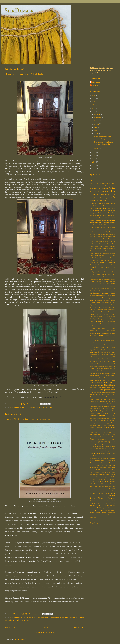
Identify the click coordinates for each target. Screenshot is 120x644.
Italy (103, 350)
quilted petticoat (110, 444)
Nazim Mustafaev (99, 406)
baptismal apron (105, 230)
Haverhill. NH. (94, 331)
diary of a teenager (104, 279)
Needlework (97, 409)
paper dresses (111, 423)
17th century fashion (109, 184)
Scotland (104, 458)
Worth (95, 517)
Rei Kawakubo (111, 449)
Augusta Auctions (106, 227)
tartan (109, 477)
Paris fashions (101, 425)
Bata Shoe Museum (108, 232)
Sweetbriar (93, 477)
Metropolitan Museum (108, 390)
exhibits (102, 298)
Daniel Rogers (106, 274)
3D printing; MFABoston (107, 215)
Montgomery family (101, 397)
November (98, 118)
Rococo (100, 451)
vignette (106, 501)
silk (114, 463)
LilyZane (97, 369)
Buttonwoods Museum (108, 246)
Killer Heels (99, 357)
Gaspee (96, 317)
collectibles (107, 258)
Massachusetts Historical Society (102, 384)
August (97, 124)
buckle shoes (94, 246)
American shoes (70, 617)
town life (112, 486)
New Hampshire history (102, 414)
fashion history (111, 300)
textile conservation (99, 479)
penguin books (100, 430)
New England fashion (104, 411)
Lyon (98, 373)
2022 (94, 98)
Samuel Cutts (94, 456)
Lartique (107, 364)
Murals (97, 402)
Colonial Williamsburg (98, 262)
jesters (113, 350)
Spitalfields (112, 470)
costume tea (101, 270)
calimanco (93, 249)
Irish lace (108, 347)
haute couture (111, 328)
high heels (102, 331)
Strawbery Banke (104, 475)
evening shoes (111, 295)
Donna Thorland (95, 281)
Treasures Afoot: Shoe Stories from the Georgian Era (28, 419)
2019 (94, 108)
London (112, 369)
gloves (91, 324)
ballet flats (98, 230)
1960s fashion (97, 206)
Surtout (113, 475)
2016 (94, 156)
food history (93, 312)
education (102, 286)
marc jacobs (99, 378)
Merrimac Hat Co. (95, 390)
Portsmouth (38, 407)
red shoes (112, 446)
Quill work (98, 444)
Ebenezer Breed (94, 286)
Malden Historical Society (102, 375)
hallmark (103, 324)
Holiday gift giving (109, 343)
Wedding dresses (103, 508)
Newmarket (93, 420)
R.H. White (93, 446)
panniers (97, 423)
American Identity (44, 617)
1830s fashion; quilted (96, 186)
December (98, 114)
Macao (102, 373)
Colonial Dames (110, 260)
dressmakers (93, 284)
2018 (94, 111)
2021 (94, 102)
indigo (91, 347)
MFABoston (93, 392)
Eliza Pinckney (104, 288)
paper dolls (103, 423)
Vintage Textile (100, 503)
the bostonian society (102, 482)
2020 (94, 105)
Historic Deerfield (97, 336)
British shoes (80, 617)
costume (107, 267)
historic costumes (110, 333)
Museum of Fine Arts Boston (99, 404)
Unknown (95, 85)
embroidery (105, 293)
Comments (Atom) (20, 639)
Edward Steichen (110, 286)
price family (93, 442)
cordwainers (94, 267)
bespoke (100, 234)
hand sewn (93, 326)
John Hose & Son (106, 352)
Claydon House (99, 258)
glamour (112, 321)
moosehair (112, 397)
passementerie (111, 425)
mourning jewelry (106, 399)
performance (107, 430)
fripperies (105, 314)
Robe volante (93, 451)
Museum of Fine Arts (107, 402)
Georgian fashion (104, 319)
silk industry (101, 468)
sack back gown (107, 451)
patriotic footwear (96, 428)
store (113, 472)
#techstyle (92, 184)
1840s (105, 186)
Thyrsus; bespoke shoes (101, 486)
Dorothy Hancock (109, 281)
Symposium (99, 477)
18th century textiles (102, 199)
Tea (91, 479)
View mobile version (45, 632)
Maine (92, 375)
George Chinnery (105, 317)
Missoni (104, 395)
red (108, 446)
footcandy (100, 312)
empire (95, 295)
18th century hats (105, 198)
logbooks (107, 369)
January (97, 148)
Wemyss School (110, 510)
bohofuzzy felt (110, 237)
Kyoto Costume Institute (105, 359)
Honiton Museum (110, 345)
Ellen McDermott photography (105, 291)
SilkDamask (19, 10)
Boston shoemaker (110, 241)
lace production (101, 361)
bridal (96, 244)
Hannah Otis (101, 326)
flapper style (100, 310)
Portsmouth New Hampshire (107, 439)
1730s (97, 184)
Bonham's (92, 239)
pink (113, 435)
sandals (109, 456)
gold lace (97, 324)
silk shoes (108, 468)
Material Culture (11, 620)
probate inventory (104, 442)
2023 (94, 95)
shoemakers (104, 463)
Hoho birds (99, 343)
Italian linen (98, 350)
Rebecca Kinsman (102, 446)
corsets (102, 267)
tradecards (93, 489)
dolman (113, 279)
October (97, 121)
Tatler (113, 477)
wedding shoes (99, 510)
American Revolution (57, 617)
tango (105, 477)
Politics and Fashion (23, 620)
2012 (94, 169)
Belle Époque (93, 234)
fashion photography (96, 302)
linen (102, 369)
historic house (29, 407)
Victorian (101, 496)
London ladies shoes (97, 371)
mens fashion (111, 387)
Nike (99, 420)
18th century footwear (31, 617)
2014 (94, 162)
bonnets (98, 239)
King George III (110, 357)
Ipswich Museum (99, 347)
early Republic (111, 284)
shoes (110, 463)
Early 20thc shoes (101, 284)
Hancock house (110, 324)
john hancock (94, 352)
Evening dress (102, 295)
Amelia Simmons (104, 218)
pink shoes (94, 437)
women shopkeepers (109, 513)
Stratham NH (94, 475)
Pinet (106, 435)
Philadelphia (97, 432)
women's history (106, 515)
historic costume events (97, 333)
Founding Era (106, 312)
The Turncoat (105, 484)
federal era (108, 305)
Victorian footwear (106, 498)
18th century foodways (99, 191)
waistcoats (112, 503)
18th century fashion (17, 617)
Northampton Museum (108, 420)
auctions (97, 227)
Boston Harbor (100, 241)
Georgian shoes (102, 321)
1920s (100, 204)
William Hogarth (95, 513)
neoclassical (106, 408)
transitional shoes (102, 489)
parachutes (93, 425)
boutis (91, 244)
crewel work (99, 272)
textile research (110, 479)
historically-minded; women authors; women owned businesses (102, 340)
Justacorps (93, 357)
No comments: (32, 404)
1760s (101, 184)
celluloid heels (100, 251)
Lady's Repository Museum (97, 364)
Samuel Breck (111, 453)
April (96, 134)
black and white (107, 234)
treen (96, 491)
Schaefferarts (97, 458)
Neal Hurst (107, 406)
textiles (92, 482)
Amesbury (112, 223)
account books (94, 218)
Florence (106, 310)
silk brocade (95, 465)
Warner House (47, 407)
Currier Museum (95, 274)
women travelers (95, 515)
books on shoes (106, 239)
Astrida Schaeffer (104, 225)
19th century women (106, 211)
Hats (104, 328)
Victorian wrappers (96, 501)
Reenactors (93, 449)
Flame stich (93, 310)
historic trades (94, 338)
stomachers (108, 472)
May (96, 131)
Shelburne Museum (100, 460)
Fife (114, 307)
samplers (103, 453)
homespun (100, 345)
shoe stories (97, 463)
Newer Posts (11, 627)
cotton (108, 270)
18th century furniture (17, 407)
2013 (94, 165)
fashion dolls (101, 300)
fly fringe (112, 310)
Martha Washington (96, 380)
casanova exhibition (102, 249)
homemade (93, 345)
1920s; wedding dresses (108, 204)
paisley (92, 423)
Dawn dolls (99, 277)
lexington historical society (101, 366)
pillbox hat (101, 435)
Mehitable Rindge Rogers (98, 387)
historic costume (110, 331)
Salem (98, 453)
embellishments (95, 293)
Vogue (106, 503)
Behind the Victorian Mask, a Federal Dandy (24, 74)
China (109, 255)
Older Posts (79, 627)
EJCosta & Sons (94, 288)
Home (45, 627)
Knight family (94, 359)
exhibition (93, 298)
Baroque (99, 232)
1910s (96, 204)
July (96, 127)
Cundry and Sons (109, 272)
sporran (92, 472)
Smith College (98, 470)
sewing (92, 460)
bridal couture (102, 244)
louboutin (108, 371)
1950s (91, 206)
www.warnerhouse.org (52, 397)
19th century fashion (108, 206)
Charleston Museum (102, 253)
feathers (102, 305)
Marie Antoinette (109, 378)
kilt (104, 357)
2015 (94, 159)
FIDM (110, 307)
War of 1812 (93, 505)
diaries (96, 279)
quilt (103, 444)
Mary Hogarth (107, 380)
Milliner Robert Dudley (103, 392)
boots (113, 239)
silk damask (107, 465)
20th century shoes (105, 213)
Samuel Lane (103, 456)
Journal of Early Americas (107, 354)
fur (109, 314)
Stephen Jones (99, 472)
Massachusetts (98, 383)
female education (102, 307)
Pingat (110, 435)
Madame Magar (110, 373)
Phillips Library (105, 432)
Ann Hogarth (94, 225)
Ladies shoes (111, 361)
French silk (98, 314)
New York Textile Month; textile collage (102, 418)
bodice (103, 237)
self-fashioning (111, 458)
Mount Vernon (95, 399)
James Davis (108, 350)
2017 (94, 152)
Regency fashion (101, 449)
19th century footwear (100, 208)
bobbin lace (96, 237)
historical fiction (103, 338)
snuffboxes (105, 470)
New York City (110, 416)
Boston (92, 241)
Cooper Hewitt (110, 265)
